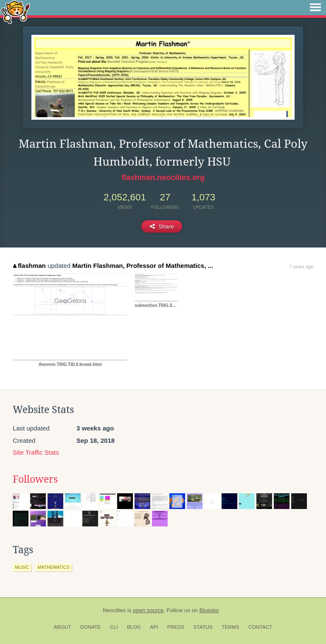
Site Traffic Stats (36, 452)
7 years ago (301, 267)
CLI (114, 627)
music (22, 567)
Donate (90, 627)
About (63, 627)
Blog (134, 627)
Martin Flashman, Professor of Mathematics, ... (143, 266)
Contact (260, 627)
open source (148, 610)
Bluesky (209, 610)
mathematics (54, 567)
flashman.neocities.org (163, 177)
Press (176, 627)
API (154, 627)
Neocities (114, 610)
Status (203, 627)
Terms (230, 627)
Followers (35, 479)
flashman (29, 266)
